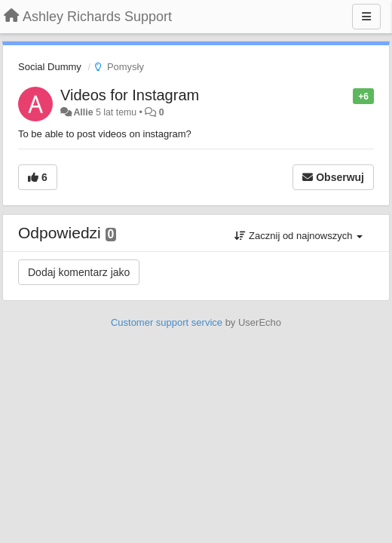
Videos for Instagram (130, 95)
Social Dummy (50, 67)
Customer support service (167, 322)
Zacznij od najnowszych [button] (299, 236)
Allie (83, 112)
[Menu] (366, 17)
